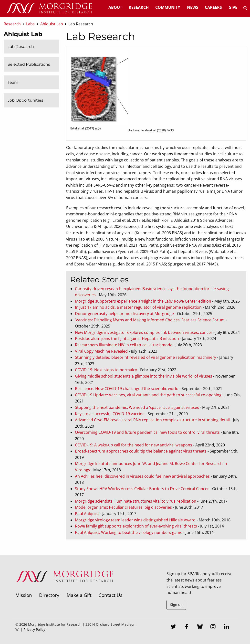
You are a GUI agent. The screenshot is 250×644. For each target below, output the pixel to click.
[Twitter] (173, 627)
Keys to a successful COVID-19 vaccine (110, 414)
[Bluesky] (200, 627)
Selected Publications (29, 64)
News (193, 7)
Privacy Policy (34, 629)
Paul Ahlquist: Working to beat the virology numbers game (129, 532)
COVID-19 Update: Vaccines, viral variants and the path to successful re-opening (148, 395)
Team (13, 82)
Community (168, 7)
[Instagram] (213, 627)
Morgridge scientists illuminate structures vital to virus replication (136, 501)
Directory (49, 595)
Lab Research (21, 47)
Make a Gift (79, 595)
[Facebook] (187, 627)
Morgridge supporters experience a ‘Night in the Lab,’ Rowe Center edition (143, 301)
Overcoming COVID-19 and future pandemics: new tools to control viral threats (147, 432)
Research (139, 7)
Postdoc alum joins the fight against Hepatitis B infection (127, 338)
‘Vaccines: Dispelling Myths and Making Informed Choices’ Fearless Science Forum (150, 320)
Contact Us (110, 595)
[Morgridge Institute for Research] (64, 589)
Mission (24, 595)
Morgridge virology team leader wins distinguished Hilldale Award (135, 520)
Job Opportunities (25, 100)
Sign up (176, 605)
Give (233, 7)
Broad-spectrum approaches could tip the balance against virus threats (141, 451)
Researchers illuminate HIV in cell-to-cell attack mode (124, 345)
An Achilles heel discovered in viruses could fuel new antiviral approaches (142, 476)
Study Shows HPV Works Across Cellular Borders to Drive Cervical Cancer (142, 489)
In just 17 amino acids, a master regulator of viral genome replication (138, 307)
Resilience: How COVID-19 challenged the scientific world (127, 389)
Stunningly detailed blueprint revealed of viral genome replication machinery (146, 357)
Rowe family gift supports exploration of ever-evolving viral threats (136, 526)
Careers (213, 7)
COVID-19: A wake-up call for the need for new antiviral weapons (134, 445)
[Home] (49, 9)
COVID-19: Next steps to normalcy (106, 370)
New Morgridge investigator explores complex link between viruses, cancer (144, 332)
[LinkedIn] (227, 627)
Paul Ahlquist (87, 514)
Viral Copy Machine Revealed (101, 351)
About (115, 7)
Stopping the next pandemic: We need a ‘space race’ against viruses (137, 407)
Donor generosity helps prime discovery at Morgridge (124, 314)
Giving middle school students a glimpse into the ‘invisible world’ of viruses (144, 376)
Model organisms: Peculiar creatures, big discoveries (123, 507)
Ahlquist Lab (23, 34)
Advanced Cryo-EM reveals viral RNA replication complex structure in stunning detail (152, 420)
